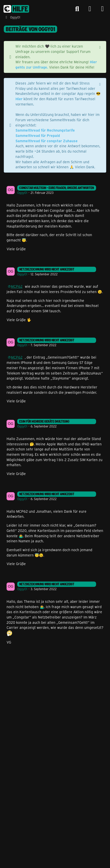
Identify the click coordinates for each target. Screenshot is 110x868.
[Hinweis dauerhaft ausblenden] (100, 47)
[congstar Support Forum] (16, 9)
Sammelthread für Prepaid (38, 136)
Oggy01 (22, 193)
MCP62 (17, 286)
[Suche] (77, 9)
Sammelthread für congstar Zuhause (47, 141)
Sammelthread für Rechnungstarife (45, 130)
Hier (19, 99)
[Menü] (102, 9)
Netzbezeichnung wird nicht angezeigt (47, 269)
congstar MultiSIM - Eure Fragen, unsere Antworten (57, 188)
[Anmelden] (90, 9)
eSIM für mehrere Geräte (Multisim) (44, 421)
